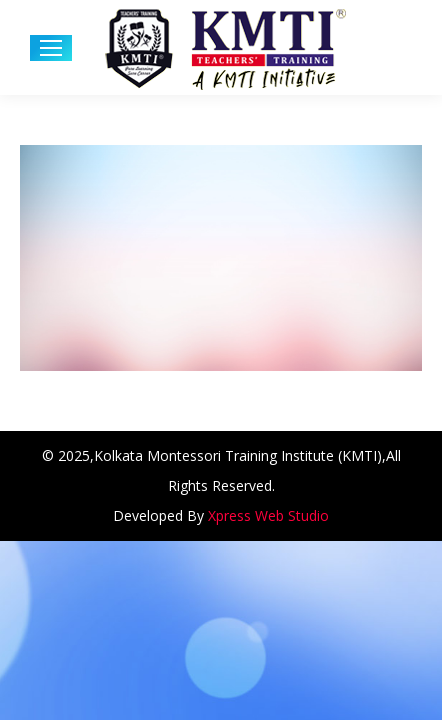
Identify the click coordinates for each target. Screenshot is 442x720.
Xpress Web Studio (268, 515)
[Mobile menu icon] (51, 48)
